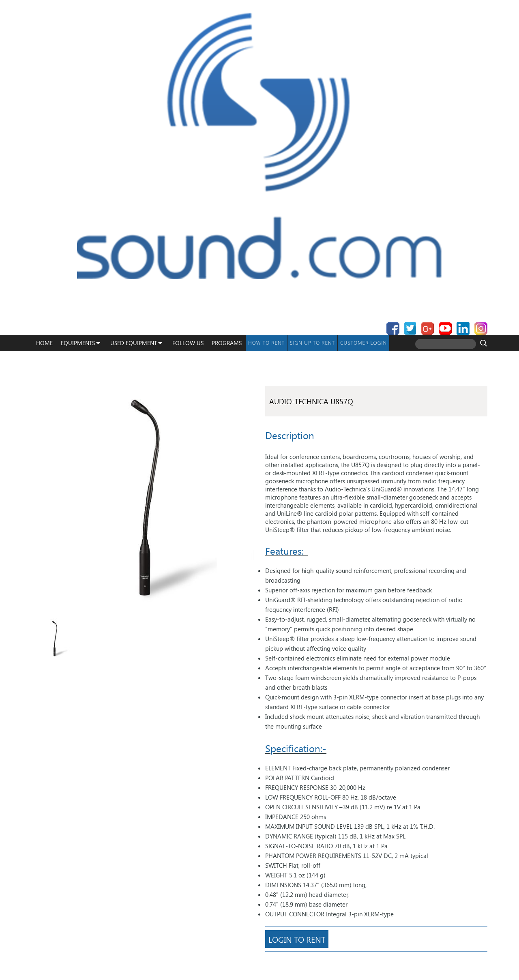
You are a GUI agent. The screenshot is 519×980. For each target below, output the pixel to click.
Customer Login (364, 343)
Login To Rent (297, 939)
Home (44, 343)
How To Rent (266, 343)
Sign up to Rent (312, 343)
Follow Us (188, 343)
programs (227, 343)
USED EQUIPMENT (134, 343)
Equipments (78, 343)
